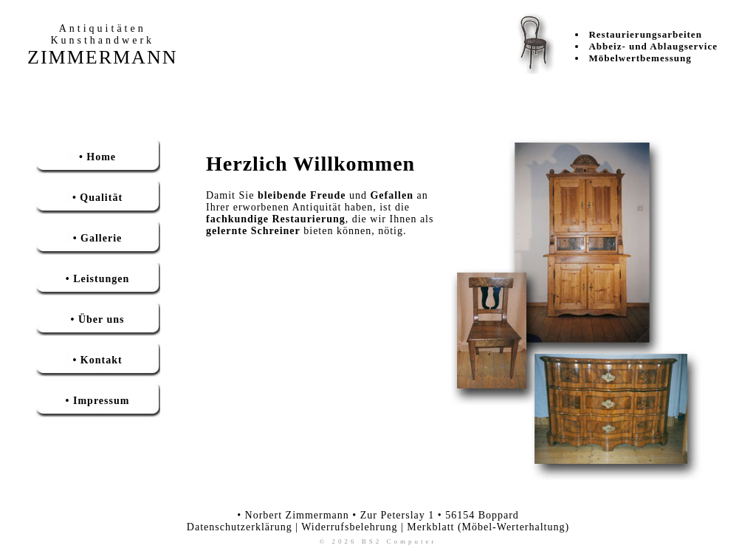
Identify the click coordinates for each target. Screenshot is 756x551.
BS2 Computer (399, 541)
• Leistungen (98, 279)
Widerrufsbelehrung (349, 527)
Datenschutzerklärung (240, 527)
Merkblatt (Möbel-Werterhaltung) (488, 527)
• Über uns (98, 319)
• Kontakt (97, 360)
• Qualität (97, 198)
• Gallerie (98, 238)
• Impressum (98, 401)
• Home (97, 157)
